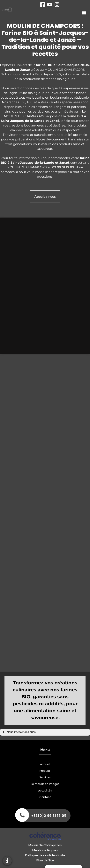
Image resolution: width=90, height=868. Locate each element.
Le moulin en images (45, 784)
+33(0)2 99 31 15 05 (49, 816)
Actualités (45, 791)
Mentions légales (45, 850)
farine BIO (75, 116)
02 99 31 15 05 (63, 167)
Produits (45, 771)
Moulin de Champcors (45, 845)
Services (45, 777)
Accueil (45, 764)
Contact (45, 797)
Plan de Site (45, 860)
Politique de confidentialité (45, 855)
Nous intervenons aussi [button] (19, 732)
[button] (45, 196)
